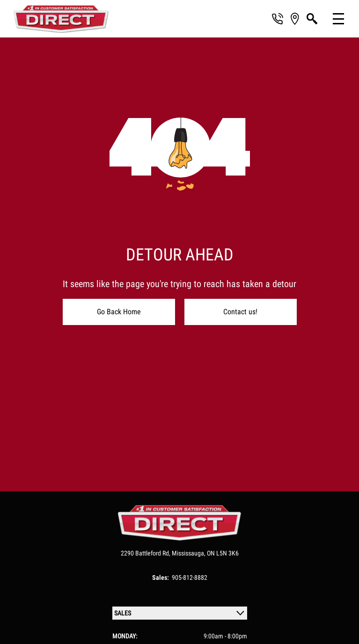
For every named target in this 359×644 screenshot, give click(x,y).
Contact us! (240, 312)
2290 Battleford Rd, (146, 553)
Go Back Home (119, 312)
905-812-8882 (190, 577)
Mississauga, (189, 553)
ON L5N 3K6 (223, 553)
